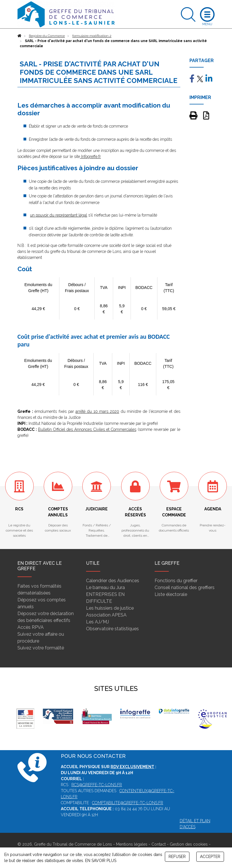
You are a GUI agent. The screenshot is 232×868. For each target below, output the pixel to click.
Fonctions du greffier (176, 581)
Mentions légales (132, 844)
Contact (159, 844)
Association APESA (106, 615)
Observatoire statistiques (112, 629)
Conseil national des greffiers (185, 587)
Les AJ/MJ (97, 622)
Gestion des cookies (189, 844)
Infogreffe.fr (90, 156)
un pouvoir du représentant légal (59, 215)
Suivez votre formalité (41, 648)
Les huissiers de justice (110, 608)
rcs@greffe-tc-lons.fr (97, 785)
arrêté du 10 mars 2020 (97, 411)
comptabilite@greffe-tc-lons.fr (128, 803)
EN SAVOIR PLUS (101, 861)
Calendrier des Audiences (113, 581)
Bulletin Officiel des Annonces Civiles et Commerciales (87, 429)
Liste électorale (171, 594)
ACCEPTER (210, 857)
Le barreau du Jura (105, 587)
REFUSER (177, 857)
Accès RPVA (31, 627)
